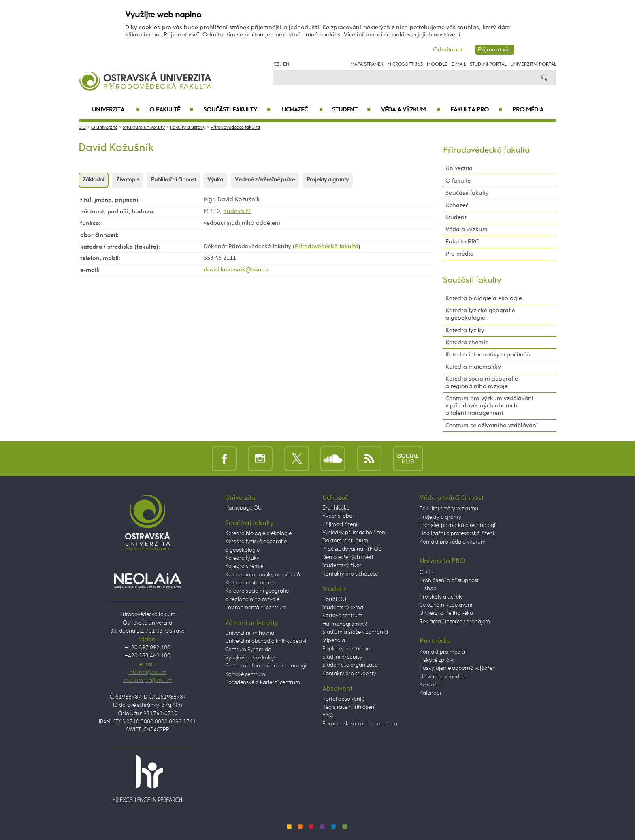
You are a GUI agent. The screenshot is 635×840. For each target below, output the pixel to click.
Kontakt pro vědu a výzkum (453, 542)
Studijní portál (488, 64)
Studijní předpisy (342, 657)
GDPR (427, 572)
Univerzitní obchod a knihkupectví (266, 641)
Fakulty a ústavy (188, 128)
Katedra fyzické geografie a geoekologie (480, 314)
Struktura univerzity (144, 128)
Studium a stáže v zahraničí (355, 632)
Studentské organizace (350, 665)
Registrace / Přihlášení (349, 707)
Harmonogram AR (345, 624)
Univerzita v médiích (443, 677)
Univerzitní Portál (533, 64)
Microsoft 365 (405, 64)
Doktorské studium (345, 541)
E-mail (459, 64)
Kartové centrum (245, 674)
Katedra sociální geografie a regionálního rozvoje (482, 383)
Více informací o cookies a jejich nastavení (402, 35)
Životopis (128, 180)
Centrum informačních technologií (266, 666)
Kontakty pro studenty (349, 674)
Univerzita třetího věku (446, 613)
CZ (276, 64)
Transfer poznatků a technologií (458, 525)
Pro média (528, 110)
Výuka (215, 180)
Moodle (437, 64)
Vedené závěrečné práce (265, 180)
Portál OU (334, 599)
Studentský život (342, 565)
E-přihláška (336, 508)
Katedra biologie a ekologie (484, 298)
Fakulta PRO (476, 110)
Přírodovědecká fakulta (235, 128)
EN (286, 64)
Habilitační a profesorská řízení (457, 533)
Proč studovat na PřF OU (352, 549)
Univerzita (116, 110)
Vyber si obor (338, 516)
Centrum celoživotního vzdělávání (492, 425)
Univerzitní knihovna (250, 633)
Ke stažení (432, 685)
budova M (237, 211)
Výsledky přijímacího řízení (354, 533)
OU (82, 128)
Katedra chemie (467, 342)
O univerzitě (104, 128)
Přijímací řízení (340, 524)
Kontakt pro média (442, 652)
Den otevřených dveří (348, 557)
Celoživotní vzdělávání (446, 605)
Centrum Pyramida (248, 650)
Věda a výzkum (411, 110)
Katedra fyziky (465, 330)
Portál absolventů (344, 699)
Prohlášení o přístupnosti (450, 580)
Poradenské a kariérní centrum (263, 682)
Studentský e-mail (344, 608)
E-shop (428, 588)
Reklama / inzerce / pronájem (455, 622)
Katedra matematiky (473, 367)
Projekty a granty (328, 180)
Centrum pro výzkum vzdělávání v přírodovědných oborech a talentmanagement (489, 406)
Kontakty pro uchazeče (350, 574)
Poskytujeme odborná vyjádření (458, 668)
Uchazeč (302, 110)
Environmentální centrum (256, 608)
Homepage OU (243, 508)
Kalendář (431, 693)
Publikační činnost (174, 180)
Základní (94, 180)
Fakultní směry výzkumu (449, 509)
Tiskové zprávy (437, 660)
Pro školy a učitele (441, 597)
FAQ (328, 715)
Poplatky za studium (347, 649)
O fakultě (172, 110)
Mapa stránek (367, 64)
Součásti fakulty (237, 110)
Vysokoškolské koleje (251, 658)
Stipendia (334, 640)
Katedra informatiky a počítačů (488, 355)
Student (351, 110)
